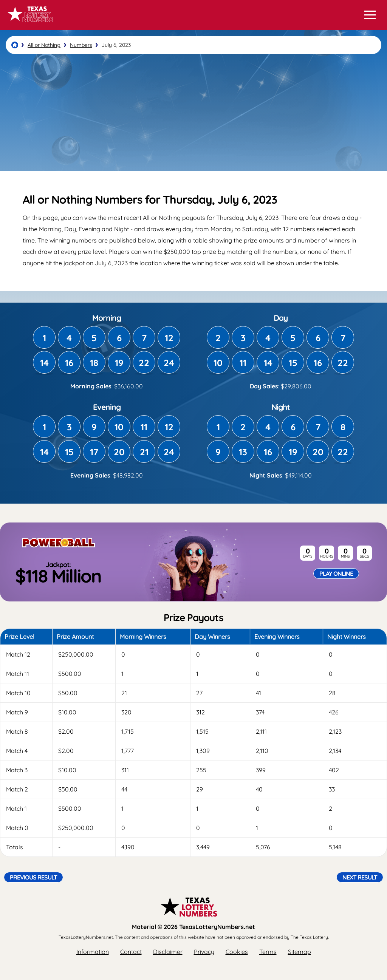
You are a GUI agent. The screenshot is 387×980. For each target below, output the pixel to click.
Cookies (237, 952)
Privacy (204, 952)
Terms (268, 952)
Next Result (360, 877)
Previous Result (33, 877)
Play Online (336, 573)
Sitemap (300, 952)
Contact (131, 952)
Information (93, 952)
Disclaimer (168, 952)
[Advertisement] (193, 113)
